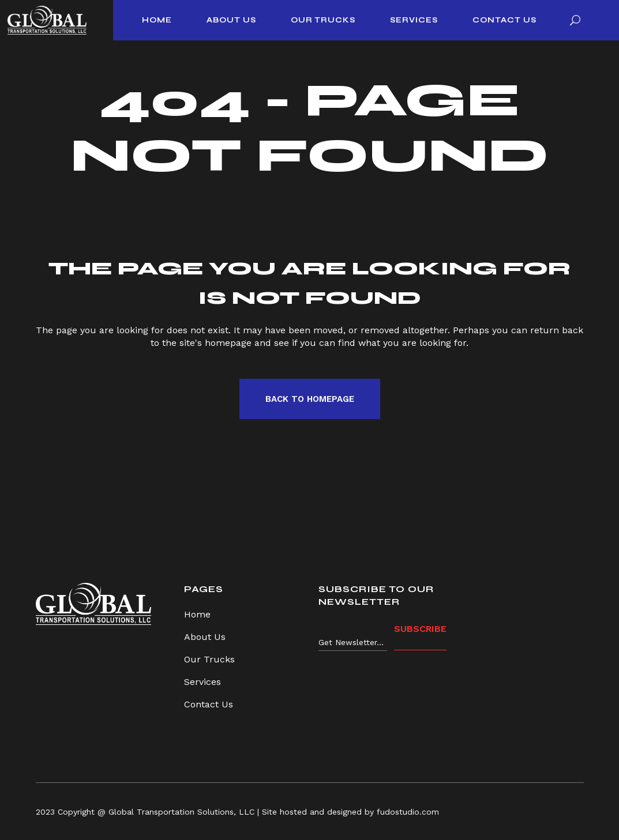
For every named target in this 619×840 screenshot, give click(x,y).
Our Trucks (209, 659)
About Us (205, 637)
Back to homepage (310, 399)
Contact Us (209, 704)
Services (202, 682)
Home (197, 614)
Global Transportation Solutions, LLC (181, 812)
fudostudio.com (408, 812)
